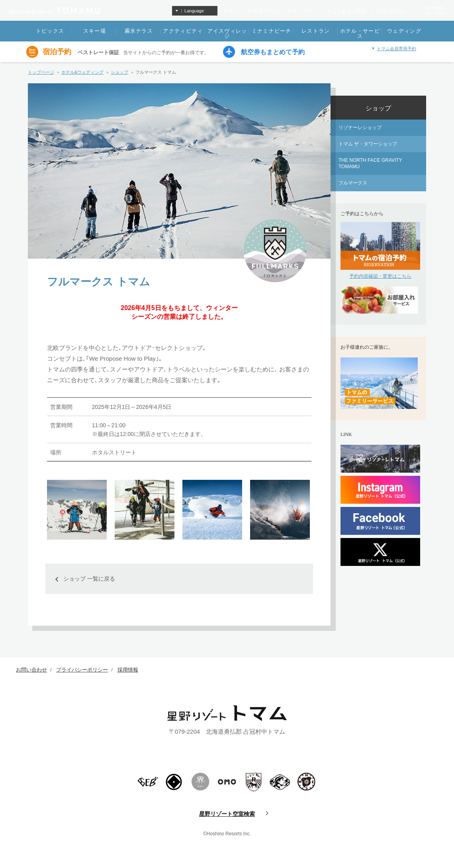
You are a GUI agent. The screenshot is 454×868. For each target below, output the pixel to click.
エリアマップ (307, 11)
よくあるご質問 (349, 11)
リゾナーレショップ (360, 128)
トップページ (41, 72)
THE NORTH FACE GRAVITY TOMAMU (370, 164)
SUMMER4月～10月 (434, 11)
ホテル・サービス (360, 33)
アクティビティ (183, 31)
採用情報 (128, 670)
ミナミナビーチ (272, 31)
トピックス (50, 31)
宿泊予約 (57, 52)
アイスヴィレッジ (227, 33)
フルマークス (353, 183)
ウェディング (404, 31)
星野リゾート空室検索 (227, 814)
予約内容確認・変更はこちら (380, 276)
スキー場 (95, 31)
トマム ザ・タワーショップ (368, 144)
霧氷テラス (139, 31)
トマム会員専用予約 (396, 49)
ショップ (119, 72)
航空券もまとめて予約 (273, 52)
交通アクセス (268, 11)
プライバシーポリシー (82, 670)
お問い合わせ (391, 11)
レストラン (316, 31)
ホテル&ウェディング (82, 72)
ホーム (235, 11)
